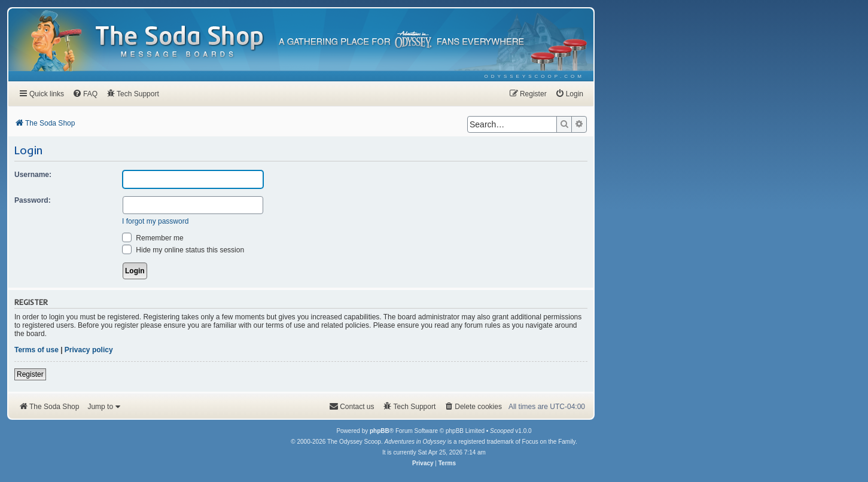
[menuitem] (534, 76)
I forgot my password (155, 221)
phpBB (380, 431)
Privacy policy (89, 350)
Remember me (153, 238)
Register (30, 374)
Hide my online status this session (183, 250)
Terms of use (36, 350)
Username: (33, 175)
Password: (33, 200)
